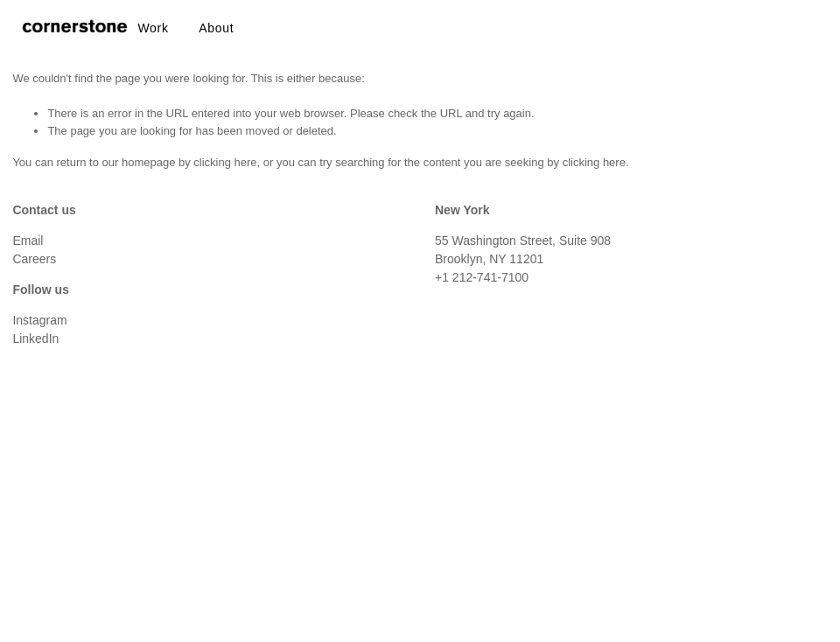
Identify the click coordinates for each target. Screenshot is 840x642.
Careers (34, 259)
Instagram (39, 320)
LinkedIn (35, 338)
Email (28, 241)
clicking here (225, 162)
